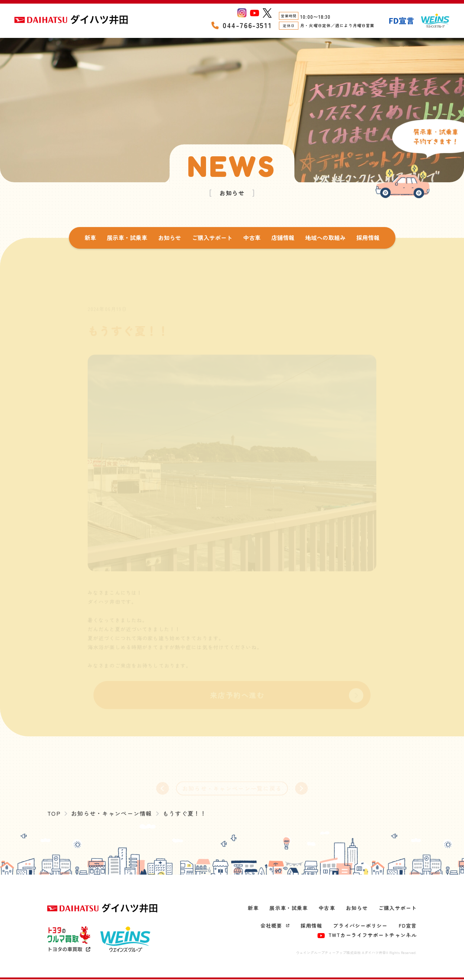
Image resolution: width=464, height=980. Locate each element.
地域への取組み (325, 238)
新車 (90, 238)
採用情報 (368, 238)
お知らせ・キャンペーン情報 (112, 814)
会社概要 (275, 926)
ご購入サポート (212, 238)
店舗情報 (283, 238)
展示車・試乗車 (127, 238)
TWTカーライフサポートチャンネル (367, 935)
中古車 (252, 238)
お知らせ (170, 238)
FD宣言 (408, 926)
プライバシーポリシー (360, 926)
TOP (54, 814)
